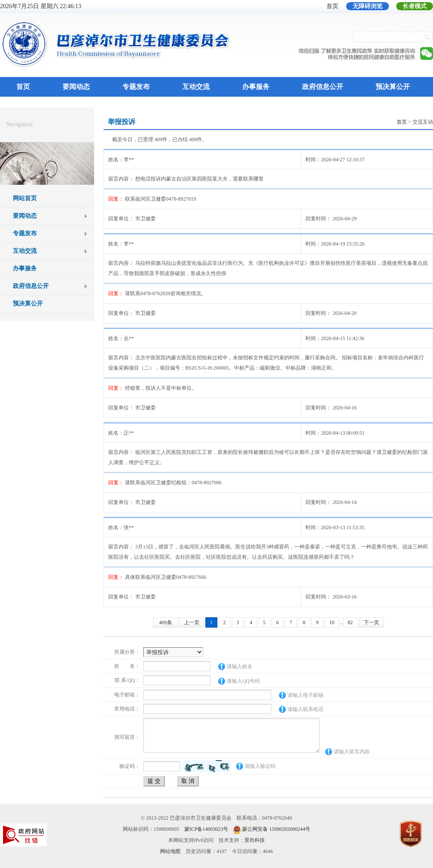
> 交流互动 (415, 122)
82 (350, 622)
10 (332, 622)
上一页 (192, 622)
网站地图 (170, 851)
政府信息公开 (323, 87)
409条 (166, 622)
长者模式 (415, 6)
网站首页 (25, 198)
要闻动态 (76, 87)
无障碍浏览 (368, 6)
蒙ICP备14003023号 (206, 829)
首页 (332, 6)
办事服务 (256, 87)
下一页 (371, 622)
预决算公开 (393, 87)
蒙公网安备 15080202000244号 (276, 829)
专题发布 (136, 87)
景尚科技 (255, 840)
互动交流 (196, 87)
